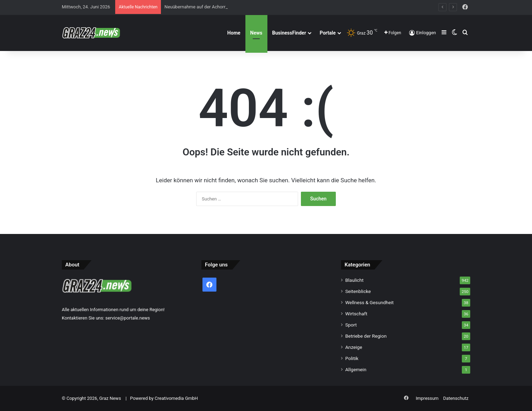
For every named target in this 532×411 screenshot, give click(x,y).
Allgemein (356, 369)
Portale (328, 33)
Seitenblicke (358, 291)
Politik (352, 358)
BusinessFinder (289, 33)
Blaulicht (354, 280)
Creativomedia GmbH (176, 398)
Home (234, 33)
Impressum (427, 398)
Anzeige (354, 347)
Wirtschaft (356, 314)
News (256, 33)
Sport (351, 325)
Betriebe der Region (366, 336)
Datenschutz (456, 398)
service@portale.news (128, 318)
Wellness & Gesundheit (370, 302)
